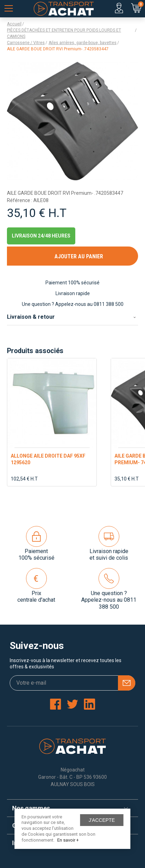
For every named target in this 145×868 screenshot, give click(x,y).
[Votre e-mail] (72, 683)
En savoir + (68, 840)
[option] (52, 422)
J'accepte (102, 820)
